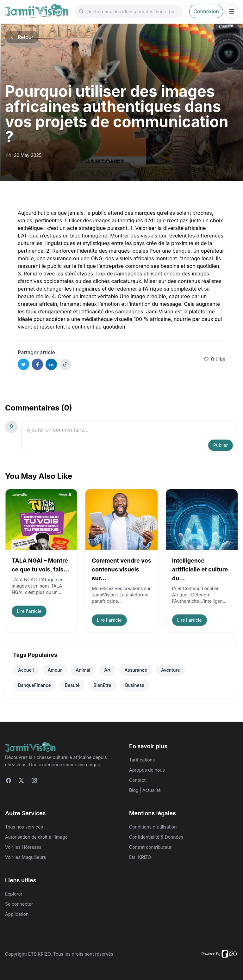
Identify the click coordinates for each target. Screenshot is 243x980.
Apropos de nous (147, 770)
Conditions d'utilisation (153, 827)
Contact (137, 780)
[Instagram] (34, 780)
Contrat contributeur (150, 847)
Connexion (206, 11)
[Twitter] (21, 780)
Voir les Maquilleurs (25, 857)
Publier (221, 445)
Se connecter (19, 904)
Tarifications (142, 760)
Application (17, 914)
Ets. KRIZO (140, 857)
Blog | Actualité (145, 790)
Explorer (14, 894)
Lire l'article (29, 611)
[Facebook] (8, 780)
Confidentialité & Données (156, 837)
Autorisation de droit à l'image (36, 837)
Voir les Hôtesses (23, 847)
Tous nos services (24, 827)
